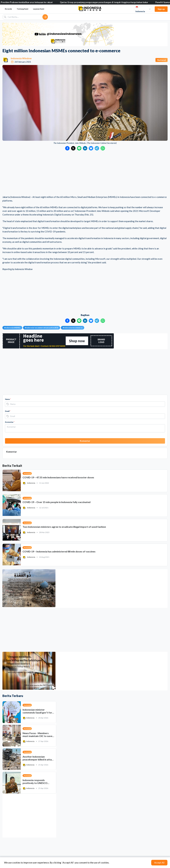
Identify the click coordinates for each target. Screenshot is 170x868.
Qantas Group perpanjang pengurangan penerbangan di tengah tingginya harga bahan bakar (123, 2)
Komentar (10, 422)
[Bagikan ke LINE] (79, 148)
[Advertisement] (85, 173)
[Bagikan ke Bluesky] (91, 148)
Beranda (8, 9)
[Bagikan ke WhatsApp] (103, 148)
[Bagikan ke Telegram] (97, 148)
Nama (8, 399)
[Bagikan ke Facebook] (67, 148)
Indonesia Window (21, 58)
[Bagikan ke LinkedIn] (85, 148)
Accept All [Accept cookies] (159, 863)
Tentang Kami (22, 9)
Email (8, 411)
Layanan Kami (39, 9)
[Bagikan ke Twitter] (73, 148)
